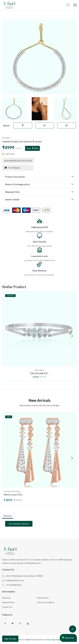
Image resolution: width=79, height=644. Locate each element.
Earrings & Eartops (12, 491)
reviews (8, 516)
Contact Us (7, 607)
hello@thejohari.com (15, 580)
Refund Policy (8, 602)
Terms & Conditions (46, 602)
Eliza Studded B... (40, 373)
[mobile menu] (75, 5)
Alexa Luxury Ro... (14, 494)
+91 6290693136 (14, 585)
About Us (6, 598)
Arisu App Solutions (55, 639)
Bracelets (6, 138)
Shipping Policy (12, 192)
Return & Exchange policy (17, 184)
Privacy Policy (43, 598)
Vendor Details (12, 199)
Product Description (15, 177)
